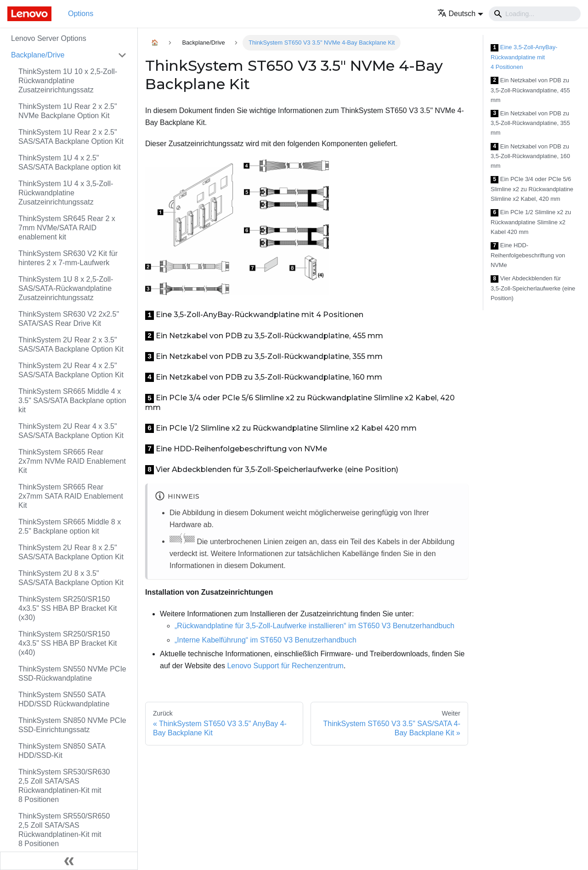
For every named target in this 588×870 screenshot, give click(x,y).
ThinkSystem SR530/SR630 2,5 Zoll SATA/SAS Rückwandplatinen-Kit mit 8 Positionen (64, 786)
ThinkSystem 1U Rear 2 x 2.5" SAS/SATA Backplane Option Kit (71, 137)
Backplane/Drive (38, 55)
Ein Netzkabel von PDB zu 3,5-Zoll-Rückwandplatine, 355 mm (530, 123)
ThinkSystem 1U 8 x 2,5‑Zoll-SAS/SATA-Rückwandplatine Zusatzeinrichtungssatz (66, 288)
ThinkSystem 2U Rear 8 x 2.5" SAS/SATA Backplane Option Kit (71, 552)
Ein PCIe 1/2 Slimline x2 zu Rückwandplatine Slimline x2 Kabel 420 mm (531, 222)
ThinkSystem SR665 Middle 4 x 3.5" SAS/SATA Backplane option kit (72, 401)
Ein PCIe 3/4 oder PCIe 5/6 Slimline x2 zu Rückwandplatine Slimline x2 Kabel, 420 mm (532, 189)
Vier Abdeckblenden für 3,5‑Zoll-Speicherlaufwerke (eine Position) (533, 288)
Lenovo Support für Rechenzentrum (285, 666)
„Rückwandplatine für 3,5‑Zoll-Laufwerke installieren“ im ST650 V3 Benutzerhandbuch (314, 626)
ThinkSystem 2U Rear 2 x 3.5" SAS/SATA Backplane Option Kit (71, 344)
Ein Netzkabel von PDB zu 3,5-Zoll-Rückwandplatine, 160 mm (530, 156)
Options (81, 14)
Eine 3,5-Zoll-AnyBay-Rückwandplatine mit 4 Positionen (524, 57)
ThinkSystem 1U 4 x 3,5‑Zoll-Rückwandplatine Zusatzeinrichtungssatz (66, 193)
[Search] (535, 14)
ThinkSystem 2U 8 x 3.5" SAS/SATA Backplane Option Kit (71, 578)
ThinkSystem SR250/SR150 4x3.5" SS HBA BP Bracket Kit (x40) (68, 643)
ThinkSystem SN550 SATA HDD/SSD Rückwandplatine (64, 699)
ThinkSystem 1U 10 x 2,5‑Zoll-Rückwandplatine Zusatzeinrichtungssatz (68, 81)
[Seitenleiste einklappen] (69, 861)
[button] (461, 14)
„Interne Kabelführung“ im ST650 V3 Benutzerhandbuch (266, 640)
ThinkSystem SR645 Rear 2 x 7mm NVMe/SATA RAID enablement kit (67, 228)
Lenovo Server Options (49, 38)
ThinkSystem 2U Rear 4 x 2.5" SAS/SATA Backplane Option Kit (71, 370)
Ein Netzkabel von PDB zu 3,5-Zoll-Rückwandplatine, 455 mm (530, 90)
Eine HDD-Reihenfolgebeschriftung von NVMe (528, 255)
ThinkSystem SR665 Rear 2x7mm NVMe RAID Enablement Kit (72, 461)
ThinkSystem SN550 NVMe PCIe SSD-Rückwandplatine (72, 674)
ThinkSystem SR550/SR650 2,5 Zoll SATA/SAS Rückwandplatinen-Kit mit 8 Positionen (64, 830)
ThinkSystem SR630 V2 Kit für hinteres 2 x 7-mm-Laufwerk (68, 258)
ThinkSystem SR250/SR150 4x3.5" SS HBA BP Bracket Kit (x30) (68, 608)
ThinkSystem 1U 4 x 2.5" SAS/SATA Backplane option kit (70, 162)
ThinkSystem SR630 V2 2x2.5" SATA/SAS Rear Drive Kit (69, 319)
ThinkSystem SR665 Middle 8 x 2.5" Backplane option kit (70, 526)
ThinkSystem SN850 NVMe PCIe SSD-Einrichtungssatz (72, 725)
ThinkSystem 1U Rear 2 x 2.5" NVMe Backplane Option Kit (68, 111)
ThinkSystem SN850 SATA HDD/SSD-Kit (62, 751)
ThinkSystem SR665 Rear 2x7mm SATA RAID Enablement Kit (71, 496)
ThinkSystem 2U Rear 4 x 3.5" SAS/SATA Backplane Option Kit (71, 431)
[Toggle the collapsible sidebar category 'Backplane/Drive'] (122, 55)
